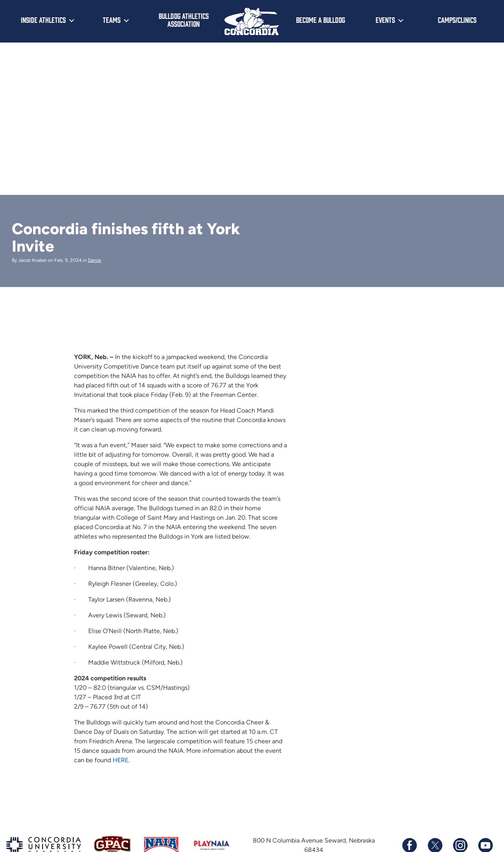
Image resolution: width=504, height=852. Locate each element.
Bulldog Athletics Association (184, 20)
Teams (112, 20)
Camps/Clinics (457, 20)
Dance (94, 260)
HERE (120, 760)
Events (385, 20)
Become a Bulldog (321, 20)
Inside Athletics (43, 20)
